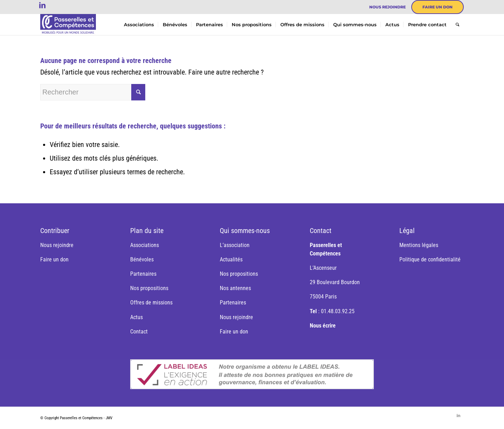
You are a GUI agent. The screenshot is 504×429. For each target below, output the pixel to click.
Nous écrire (323, 326)
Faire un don (437, 7)
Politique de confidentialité (430, 259)
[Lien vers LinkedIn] (42, 5)
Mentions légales (419, 245)
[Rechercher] (457, 24)
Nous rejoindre (387, 7)
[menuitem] (388, 7)
